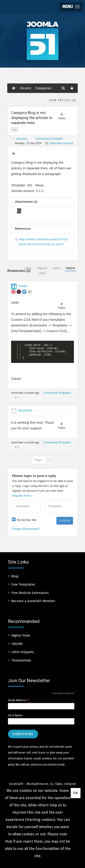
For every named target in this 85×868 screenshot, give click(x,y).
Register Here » (22, 499)
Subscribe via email (59, 143)
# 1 (17, 401)
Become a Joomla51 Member (33, 604)
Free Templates (23, 588)
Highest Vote (42, 271)
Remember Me (27, 523)
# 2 (17, 450)
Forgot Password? (26, 532)
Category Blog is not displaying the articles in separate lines (32, 118)
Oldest (70, 268)
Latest (56, 268)
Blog (15, 579)
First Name (15, 718)
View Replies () (63, 100)
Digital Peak (21, 639)
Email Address (19, 703)
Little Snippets (23, 655)
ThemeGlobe (21, 664)
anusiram (22, 139)
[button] (71, 7)
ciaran (23, 286)
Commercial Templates (49, 139)
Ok (76, 793)
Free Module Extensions (30, 596)
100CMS (17, 647)
